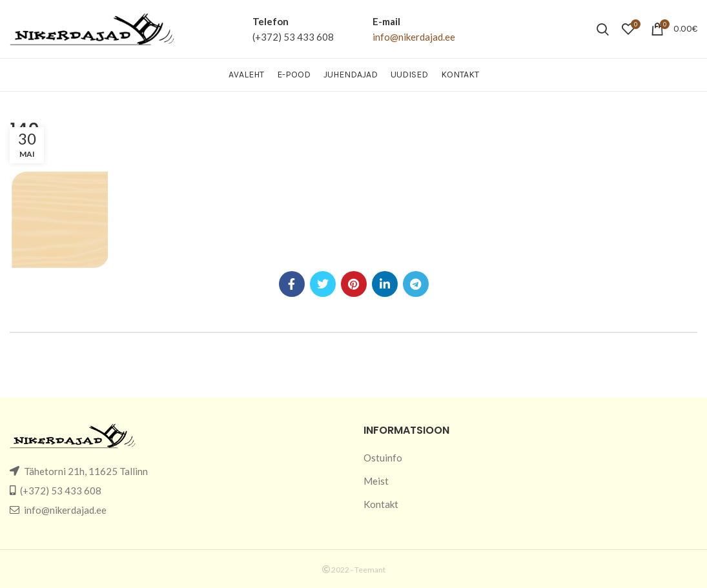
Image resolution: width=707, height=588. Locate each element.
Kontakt (381, 504)
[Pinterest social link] (354, 284)
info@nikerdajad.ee (414, 37)
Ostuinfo (383, 458)
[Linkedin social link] (385, 284)
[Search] (603, 29)
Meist (376, 481)
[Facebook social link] (292, 284)
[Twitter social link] (323, 284)
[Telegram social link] (416, 284)
